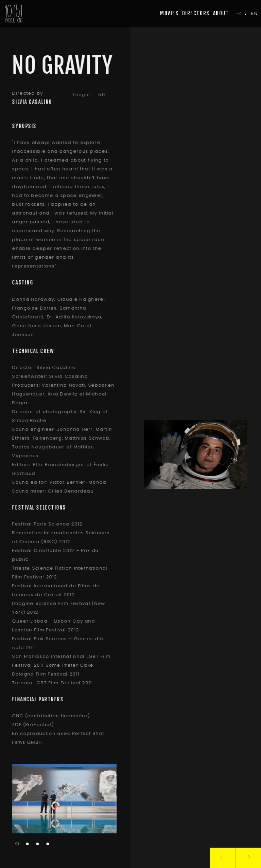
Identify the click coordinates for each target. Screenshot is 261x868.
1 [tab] (15, 844)
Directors (196, 13)
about (221, 13)
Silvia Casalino (30, 102)
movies (169, 13)
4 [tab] (46, 844)
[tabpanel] (63, 799)
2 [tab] (25, 844)
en (254, 13)
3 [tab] (36, 844)
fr (238, 13)
